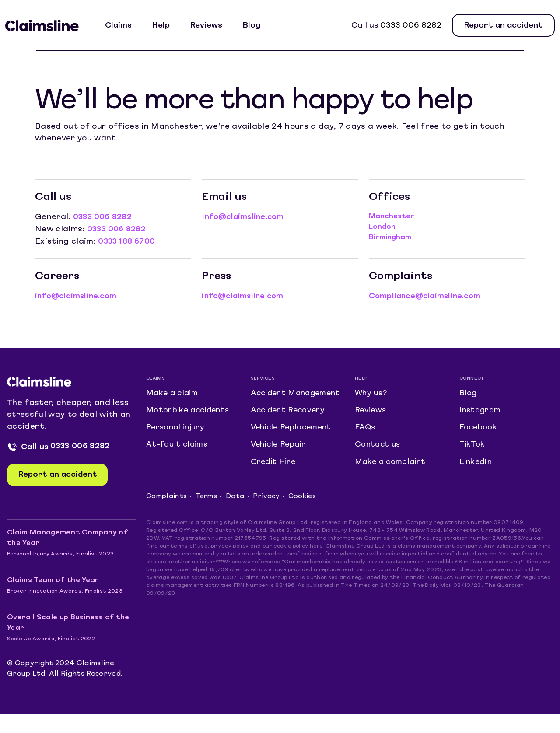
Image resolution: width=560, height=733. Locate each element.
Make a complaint (392, 468)
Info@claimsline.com (245, 217)
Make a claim (174, 393)
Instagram (481, 411)
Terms (209, 515)
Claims (123, 26)
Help (166, 26)
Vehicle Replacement (294, 442)
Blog (256, 26)
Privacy (270, 515)
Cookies (307, 515)
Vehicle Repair (280, 461)
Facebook (479, 430)
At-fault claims (178, 449)
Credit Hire (275, 480)
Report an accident (503, 26)
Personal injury (177, 430)
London (382, 227)
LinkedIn (477, 468)
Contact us (378, 449)
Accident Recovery (290, 423)
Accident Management (278, 398)
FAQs (365, 430)
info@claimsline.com (78, 295)
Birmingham (390, 237)
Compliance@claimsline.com (427, 295)
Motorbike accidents (190, 411)
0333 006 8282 (411, 26)
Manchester (392, 216)
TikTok (472, 449)
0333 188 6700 (128, 241)
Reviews (211, 26)
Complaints (167, 515)
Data (238, 515)
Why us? (372, 393)
